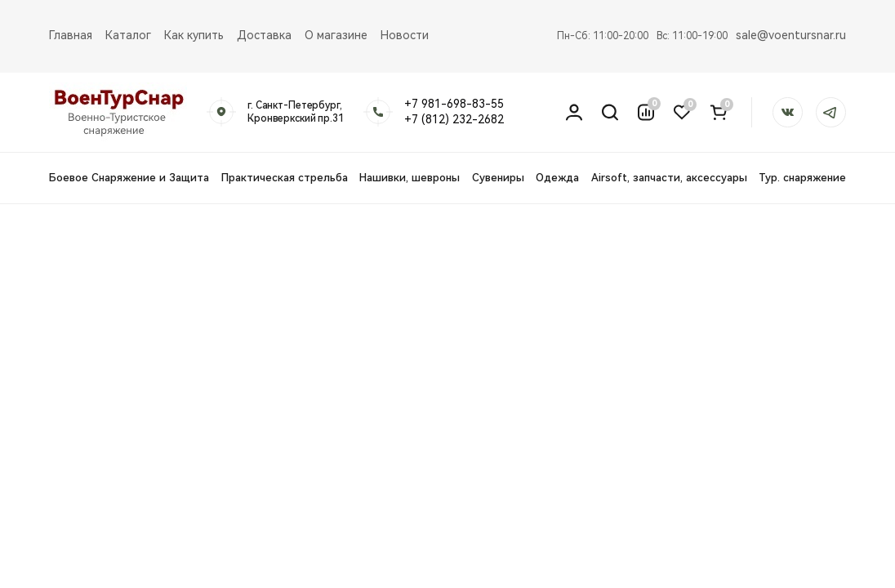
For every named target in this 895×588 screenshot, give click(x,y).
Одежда (557, 178)
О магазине (336, 35)
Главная (71, 35)
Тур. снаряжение (802, 178)
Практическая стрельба (285, 178)
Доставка (264, 35)
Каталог (128, 35)
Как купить (194, 35)
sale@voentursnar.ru (791, 35)
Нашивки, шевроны (410, 178)
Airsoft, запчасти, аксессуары (669, 178)
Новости (405, 35)
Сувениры (498, 178)
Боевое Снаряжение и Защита (129, 178)
